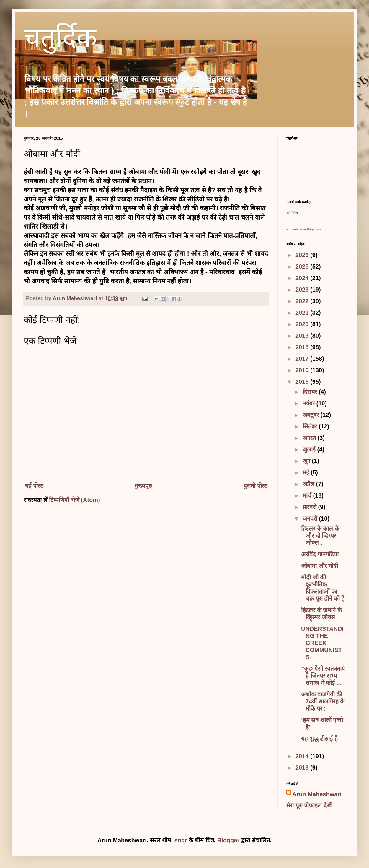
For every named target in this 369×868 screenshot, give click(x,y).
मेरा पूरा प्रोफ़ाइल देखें (309, 805)
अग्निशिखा (293, 213)
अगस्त (310, 438)
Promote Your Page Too (303, 229)
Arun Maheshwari (317, 794)
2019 (303, 336)
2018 (303, 347)
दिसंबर (311, 392)
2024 (303, 278)
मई (307, 472)
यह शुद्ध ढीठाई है (319, 739)
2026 (303, 255)
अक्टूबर (312, 415)
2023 (303, 290)
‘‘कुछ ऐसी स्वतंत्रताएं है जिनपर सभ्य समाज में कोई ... (323, 676)
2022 (303, 301)
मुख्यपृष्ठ (143, 486)
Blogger (228, 840)
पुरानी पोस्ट (255, 486)
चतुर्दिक (60, 40)
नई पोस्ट (34, 486)
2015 (303, 382)
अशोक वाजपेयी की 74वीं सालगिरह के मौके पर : (323, 701)
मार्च (308, 495)
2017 (303, 359)
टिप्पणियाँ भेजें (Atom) (75, 500)
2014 (303, 756)
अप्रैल (309, 484)
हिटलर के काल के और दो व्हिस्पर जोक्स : (320, 536)
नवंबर (310, 403)
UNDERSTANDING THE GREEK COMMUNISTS (322, 643)
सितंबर (311, 426)
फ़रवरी (310, 507)
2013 (303, 768)
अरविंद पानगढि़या (320, 554)
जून (307, 461)
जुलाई (310, 449)
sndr (181, 840)
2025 (303, 266)
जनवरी (311, 518)
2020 (303, 324)
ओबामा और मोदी (320, 566)
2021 (303, 313)
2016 (303, 370)
